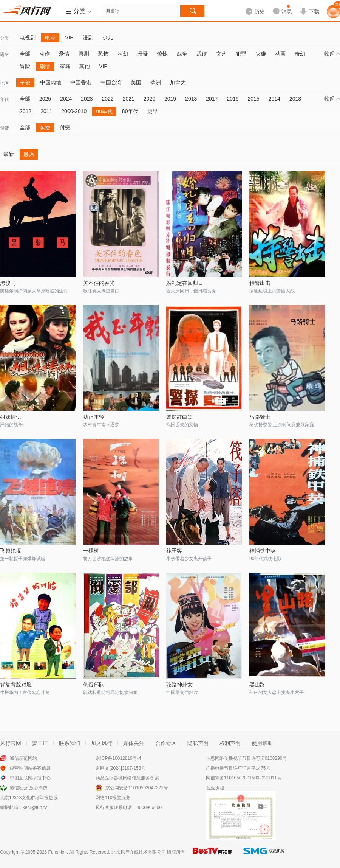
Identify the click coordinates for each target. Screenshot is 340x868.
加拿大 (178, 82)
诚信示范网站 (23, 758)
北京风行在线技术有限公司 (139, 852)
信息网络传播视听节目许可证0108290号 (246, 758)
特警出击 (260, 283)
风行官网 (11, 743)
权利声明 (230, 743)
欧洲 (156, 82)
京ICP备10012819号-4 (118, 758)
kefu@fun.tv (35, 807)
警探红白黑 (179, 417)
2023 (87, 99)
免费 (45, 128)
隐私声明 (198, 743)
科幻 (123, 54)
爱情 (64, 54)
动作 (45, 54)
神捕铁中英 (263, 551)
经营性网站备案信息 (30, 768)
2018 (191, 99)
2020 (149, 99)
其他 (85, 66)
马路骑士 (260, 417)
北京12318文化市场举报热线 (29, 798)
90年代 (104, 112)
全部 (25, 54)
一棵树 (91, 551)
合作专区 (166, 743)
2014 (274, 99)
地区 (5, 83)
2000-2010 (74, 111)
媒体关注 (134, 743)
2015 (254, 99)
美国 (136, 82)
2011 (46, 111)
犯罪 (241, 54)
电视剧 (28, 37)
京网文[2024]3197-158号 (121, 768)
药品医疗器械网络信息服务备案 (127, 778)
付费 (5, 128)
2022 (107, 99)
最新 (9, 154)
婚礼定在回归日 (185, 283)
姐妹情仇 (11, 417)
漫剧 (88, 37)
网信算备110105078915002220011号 (244, 778)
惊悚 (162, 54)
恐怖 (104, 54)
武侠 (202, 54)
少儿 (108, 37)
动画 (280, 54)
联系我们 (70, 743)
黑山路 (257, 685)
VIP (69, 37)
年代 (5, 99)
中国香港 (81, 82)
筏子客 (174, 551)
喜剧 (84, 54)
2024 (66, 99)
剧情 (45, 67)
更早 (153, 111)
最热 (29, 154)
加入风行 (102, 743)
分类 (5, 38)
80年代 (130, 111)
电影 (50, 38)
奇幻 (300, 54)
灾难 (261, 54)
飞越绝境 (11, 551)
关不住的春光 (99, 283)
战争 (182, 54)
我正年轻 (94, 417)
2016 (233, 99)
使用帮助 (262, 743)
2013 (295, 99)
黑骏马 (8, 283)
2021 (129, 99)
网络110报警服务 (113, 798)
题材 (5, 54)
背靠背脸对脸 (16, 685)
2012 (25, 111)
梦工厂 (40, 743)
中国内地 (51, 82)
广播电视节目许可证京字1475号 (238, 768)
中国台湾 (111, 82)
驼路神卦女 (179, 685)
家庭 (65, 66)
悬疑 (143, 54)
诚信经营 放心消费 (29, 788)
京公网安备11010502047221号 (137, 788)
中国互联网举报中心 (30, 778)
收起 (332, 54)
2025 (45, 99)
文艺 (221, 54)
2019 (170, 99)
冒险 (25, 66)
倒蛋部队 (94, 685)
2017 (212, 99)
